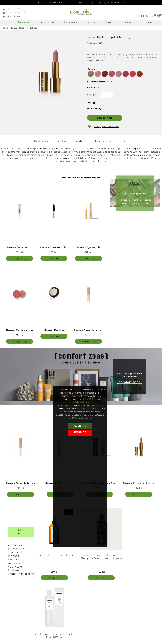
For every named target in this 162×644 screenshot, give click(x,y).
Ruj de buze (31, 28)
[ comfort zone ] (130, 382)
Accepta (80, 426)
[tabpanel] (22, 457)
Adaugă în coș (105, 118)
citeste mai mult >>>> (98, 60)
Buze (22, 28)
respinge (80, 432)
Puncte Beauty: (95, 109)
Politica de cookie (82, 418)
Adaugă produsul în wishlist (107, 126)
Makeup (14, 28)
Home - (6, 28)
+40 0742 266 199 (13, 9)
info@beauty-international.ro (17, 12)
